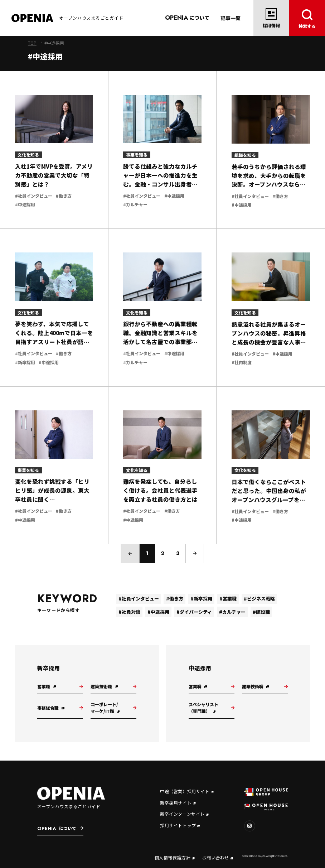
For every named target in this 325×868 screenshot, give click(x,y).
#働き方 (175, 599)
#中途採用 (158, 612)
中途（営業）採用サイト (187, 791)
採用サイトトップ (180, 825)
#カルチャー (232, 612)
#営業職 (228, 599)
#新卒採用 (201, 599)
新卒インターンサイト (184, 814)
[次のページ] (195, 554)
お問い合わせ (218, 857)
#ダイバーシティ (194, 612)
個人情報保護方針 (175, 857)
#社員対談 (129, 612)
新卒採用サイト (178, 803)
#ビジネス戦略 (259, 599)
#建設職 (261, 612)
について (187, 18)
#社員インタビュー (139, 599)
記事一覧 (231, 18)
